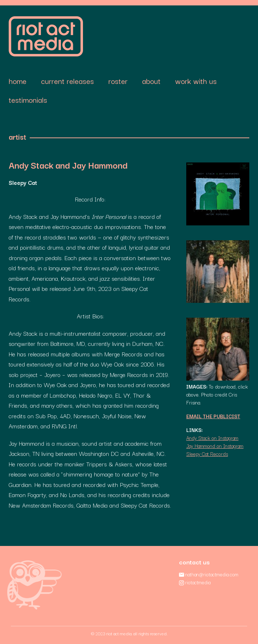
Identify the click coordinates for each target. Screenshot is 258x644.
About (151, 81)
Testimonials (28, 99)
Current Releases (67, 81)
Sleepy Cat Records (207, 454)
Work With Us (196, 81)
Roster (118, 81)
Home (18, 81)
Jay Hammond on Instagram (215, 446)
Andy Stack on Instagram (212, 438)
